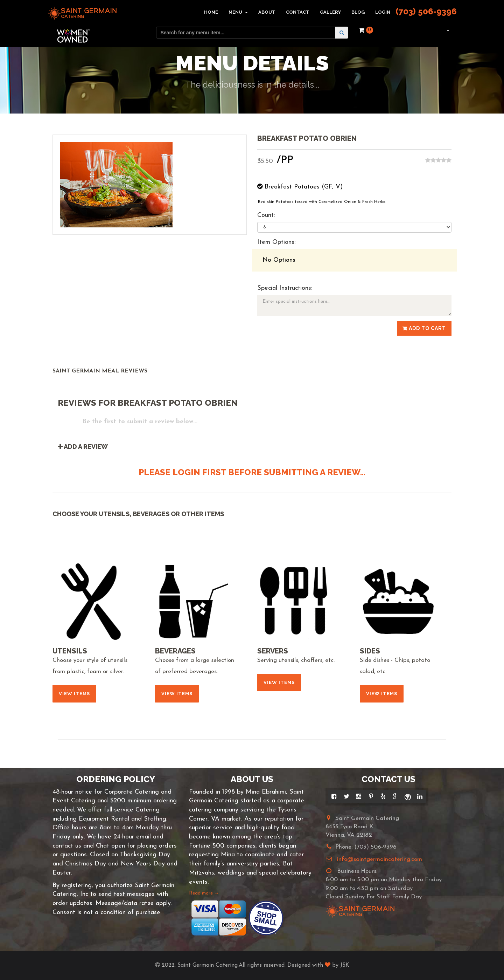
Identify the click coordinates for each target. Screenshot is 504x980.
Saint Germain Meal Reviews (100, 371)
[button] (447, 30)
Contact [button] (298, 12)
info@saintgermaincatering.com (380, 859)
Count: (266, 215)
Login (383, 12)
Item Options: (276, 242)
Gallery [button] (330, 12)
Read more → (204, 893)
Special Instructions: (285, 288)
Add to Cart (424, 328)
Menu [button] (238, 12)
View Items (74, 694)
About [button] (267, 12)
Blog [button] (358, 12)
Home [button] (211, 12)
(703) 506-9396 (426, 11)
